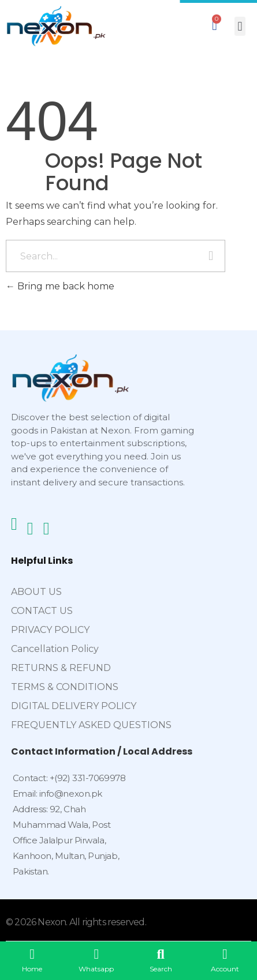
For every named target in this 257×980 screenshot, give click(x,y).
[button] (240, 26)
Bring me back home (60, 286)
